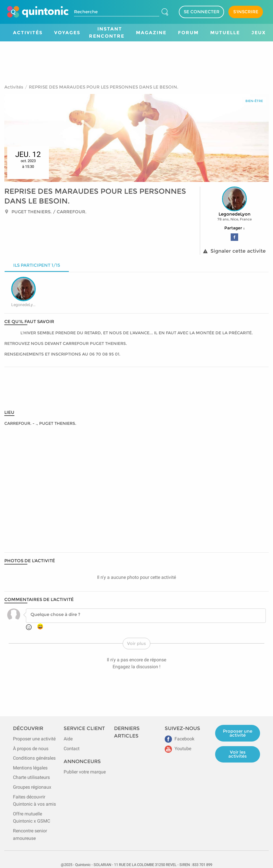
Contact (72, 749)
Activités (28, 33)
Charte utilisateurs (31, 777)
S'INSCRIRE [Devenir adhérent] (246, 12)
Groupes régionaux (32, 787)
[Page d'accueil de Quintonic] (38, 12)
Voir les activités (238, 754)
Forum (188, 33)
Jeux (259, 33)
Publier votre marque (85, 772)
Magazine (151, 33)
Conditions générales (34, 758)
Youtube (178, 749)
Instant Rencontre (107, 33)
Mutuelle (225, 33)
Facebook (180, 739)
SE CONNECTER (202, 12)
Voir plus (136, 643)
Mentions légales (30, 768)
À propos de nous (31, 749)
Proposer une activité (34, 739)
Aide (68, 739)
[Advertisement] (136, 57)
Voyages (67, 33)
